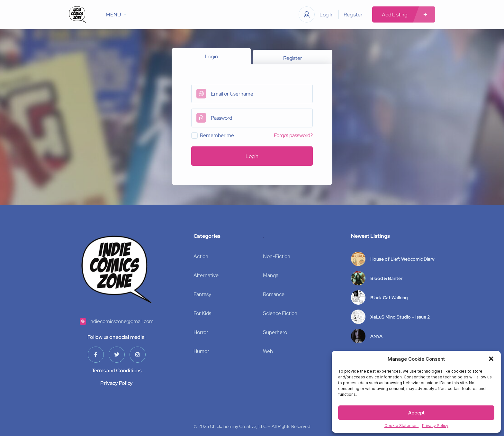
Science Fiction (280, 313)
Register (353, 15)
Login (212, 56)
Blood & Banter (386, 278)
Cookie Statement (402, 426)
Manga (271, 275)
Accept (416, 413)
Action (201, 256)
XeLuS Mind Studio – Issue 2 (400, 317)
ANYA (376, 336)
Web (268, 351)
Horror (201, 332)
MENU (116, 15)
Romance (274, 294)
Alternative (206, 275)
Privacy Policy (435, 426)
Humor (201, 351)
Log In (327, 15)
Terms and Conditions (117, 371)
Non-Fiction (277, 256)
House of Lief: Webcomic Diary (402, 259)
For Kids (202, 313)
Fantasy (202, 294)
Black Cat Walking (389, 298)
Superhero (275, 332)
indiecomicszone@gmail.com (122, 321)
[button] (491, 359)
